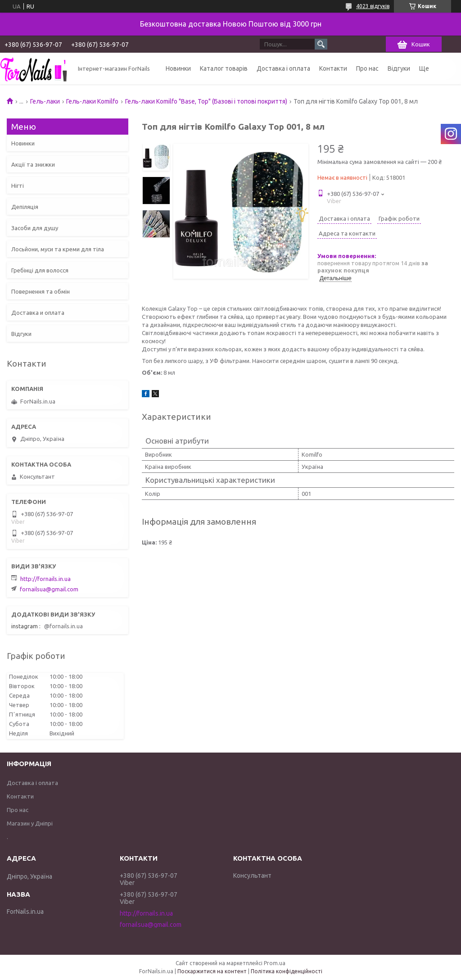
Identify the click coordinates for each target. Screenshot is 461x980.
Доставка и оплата (38, 313)
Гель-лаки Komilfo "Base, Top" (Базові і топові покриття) (206, 101)
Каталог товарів (224, 68)
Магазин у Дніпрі (30, 823)
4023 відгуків (373, 6)
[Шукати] (321, 44)
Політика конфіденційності (287, 971)
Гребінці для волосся (40, 270)
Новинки (178, 68)
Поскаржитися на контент (212, 971)
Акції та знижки (33, 164)
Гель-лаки (45, 101)
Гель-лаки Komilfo (92, 101)
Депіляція (25, 207)
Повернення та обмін (41, 291)
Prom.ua (275, 963)
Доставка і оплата (283, 68)
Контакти (333, 68)
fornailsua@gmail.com (49, 589)
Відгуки (399, 68)
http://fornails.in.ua (45, 579)
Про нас (367, 68)
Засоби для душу (35, 228)
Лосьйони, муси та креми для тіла (58, 249)
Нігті (18, 186)
